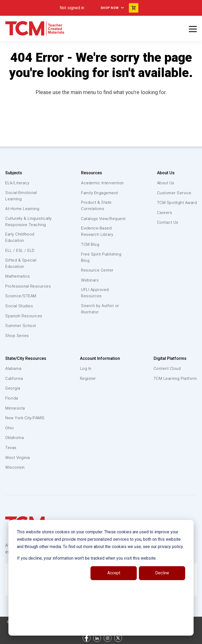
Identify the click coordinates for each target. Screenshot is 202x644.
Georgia (13, 388)
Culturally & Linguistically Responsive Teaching (29, 222)
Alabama (13, 369)
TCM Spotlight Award (177, 203)
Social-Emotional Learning (21, 196)
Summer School (21, 326)
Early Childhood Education (20, 237)
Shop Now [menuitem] (110, 8)
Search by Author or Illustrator (100, 309)
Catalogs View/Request (103, 219)
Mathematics (18, 276)
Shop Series (17, 336)
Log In (86, 369)
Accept (114, 573)
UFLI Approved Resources (95, 293)
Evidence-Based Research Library (97, 231)
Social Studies (19, 306)
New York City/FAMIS (25, 418)
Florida (12, 398)
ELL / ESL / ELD (20, 251)
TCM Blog (90, 244)
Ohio (9, 428)
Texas (11, 448)
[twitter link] (118, 638)
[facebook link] (87, 638)
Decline (162, 573)
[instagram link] (108, 638)
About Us (166, 173)
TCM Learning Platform (175, 379)
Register (88, 379)
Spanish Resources (24, 316)
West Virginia (18, 458)
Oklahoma (14, 438)
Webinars (90, 280)
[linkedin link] (97, 638)
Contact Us (168, 222)
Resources (92, 173)
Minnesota (15, 408)
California (14, 379)
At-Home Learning (22, 209)
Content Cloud (167, 369)
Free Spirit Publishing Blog (101, 257)
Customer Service (174, 193)
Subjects (14, 173)
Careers (165, 213)
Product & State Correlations (96, 206)
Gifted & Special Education (21, 263)
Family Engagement (100, 193)
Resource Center (97, 270)
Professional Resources (28, 286)
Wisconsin (15, 467)
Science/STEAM (21, 296)
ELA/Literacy (17, 183)
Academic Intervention (102, 183)
